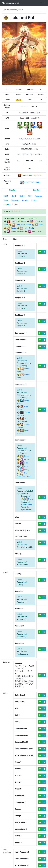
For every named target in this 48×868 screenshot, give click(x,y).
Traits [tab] (6, 200)
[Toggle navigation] (43, 3)
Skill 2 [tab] (14, 196)
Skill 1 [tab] (6, 196)
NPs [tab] (30, 196)
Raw (36, 190)
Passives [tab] (39, 196)
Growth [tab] (25, 200)
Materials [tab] (15, 200)
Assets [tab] (6, 205)
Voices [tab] (15, 205)
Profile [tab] (34, 200)
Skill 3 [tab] (22, 196)
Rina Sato (17, 211)
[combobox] (24, 10)
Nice (12, 190)
